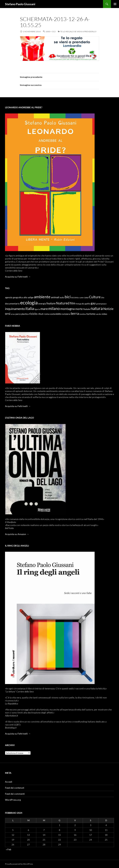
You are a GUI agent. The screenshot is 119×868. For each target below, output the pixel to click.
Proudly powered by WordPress (19, 864)
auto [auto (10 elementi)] (62, 297)
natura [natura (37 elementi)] (97, 308)
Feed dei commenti (15, 794)
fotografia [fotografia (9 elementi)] (80, 304)
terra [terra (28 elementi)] (75, 313)
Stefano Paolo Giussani (20, 4)
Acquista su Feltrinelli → (18, 277)
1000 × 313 (50, 31)
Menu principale (115, 4)
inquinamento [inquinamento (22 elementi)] (15, 309)
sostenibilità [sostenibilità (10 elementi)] (56, 314)
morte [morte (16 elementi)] (79, 309)
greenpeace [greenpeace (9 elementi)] (101, 304)
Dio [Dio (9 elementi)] (103, 297)
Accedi (9, 782)
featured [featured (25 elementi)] (63, 303)
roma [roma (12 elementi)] (47, 314)
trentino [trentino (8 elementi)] (83, 314)
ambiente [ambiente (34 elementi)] (42, 297)
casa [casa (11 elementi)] (86, 297)
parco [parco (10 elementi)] (18, 314)
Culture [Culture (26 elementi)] (95, 297)
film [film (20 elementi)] (73, 303)
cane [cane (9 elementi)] (81, 297)
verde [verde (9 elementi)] (98, 314)
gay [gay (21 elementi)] (93, 303)
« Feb (9, 849)
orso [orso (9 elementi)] (13, 314)
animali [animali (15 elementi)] (55, 297)
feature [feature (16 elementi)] (51, 303)
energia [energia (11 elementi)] (42, 304)
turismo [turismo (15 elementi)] (91, 314)
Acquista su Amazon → (17, 534)
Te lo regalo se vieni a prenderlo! (78, 31)
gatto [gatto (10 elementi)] (88, 304)
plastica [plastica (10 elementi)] (25, 314)
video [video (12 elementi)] (104, 314)
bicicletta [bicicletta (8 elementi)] (75, 297)
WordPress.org (13, 800)
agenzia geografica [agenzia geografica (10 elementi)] (14, 297)
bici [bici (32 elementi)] (68, 297)
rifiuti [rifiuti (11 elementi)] (41, 314)
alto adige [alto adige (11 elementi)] (28, 297)
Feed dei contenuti (15, 788)
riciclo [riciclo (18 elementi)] (33, 314)
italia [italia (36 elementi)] (30, 308)
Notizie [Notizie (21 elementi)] (108, 309)
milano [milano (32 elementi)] (54, 308)
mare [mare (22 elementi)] (44, 309)
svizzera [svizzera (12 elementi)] (66, 314)
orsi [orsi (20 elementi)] (8, 314)
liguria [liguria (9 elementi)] (37, 309)
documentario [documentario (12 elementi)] (12, 304)
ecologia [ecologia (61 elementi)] (29, 303)
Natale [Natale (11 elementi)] (87, 309)
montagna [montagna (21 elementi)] (68, 309)
